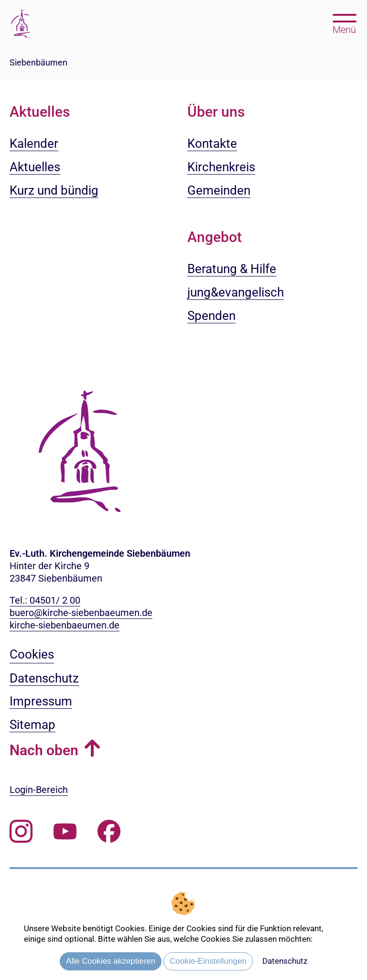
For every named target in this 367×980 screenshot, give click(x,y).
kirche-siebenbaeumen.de (65, 625)
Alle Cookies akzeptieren (111, 961)
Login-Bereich (39, 790)
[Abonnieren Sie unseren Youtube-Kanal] (65, 831)
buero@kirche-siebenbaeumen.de (81, 613)
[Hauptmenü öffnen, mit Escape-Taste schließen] (344, 23)
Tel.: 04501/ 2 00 (45, 600)
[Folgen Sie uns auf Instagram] (21, 831)
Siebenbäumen (38, 62)
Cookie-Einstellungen (208, 961)
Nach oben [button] (44, 750)
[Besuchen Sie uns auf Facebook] (109, 831)
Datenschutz (285, 961)
